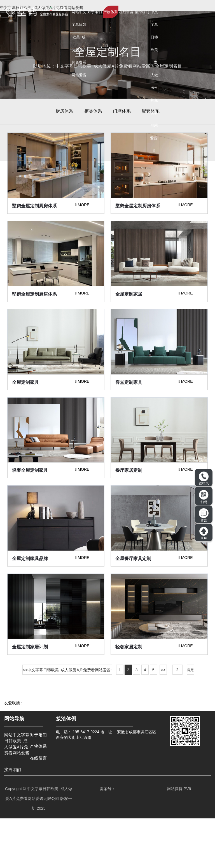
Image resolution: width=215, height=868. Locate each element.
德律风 (204, 479)
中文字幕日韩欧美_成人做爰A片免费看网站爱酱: (70, 720)
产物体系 (111, 12)
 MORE (82, 222)
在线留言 (126, 12)
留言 (204, 515)
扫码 (204, 497)
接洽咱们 (142, 12)
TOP (204, 533)
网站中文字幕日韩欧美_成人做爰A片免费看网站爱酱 (79, 43)
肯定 (190, 720)
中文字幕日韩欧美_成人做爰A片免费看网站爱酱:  (154, 81)
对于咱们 (95, 12)
